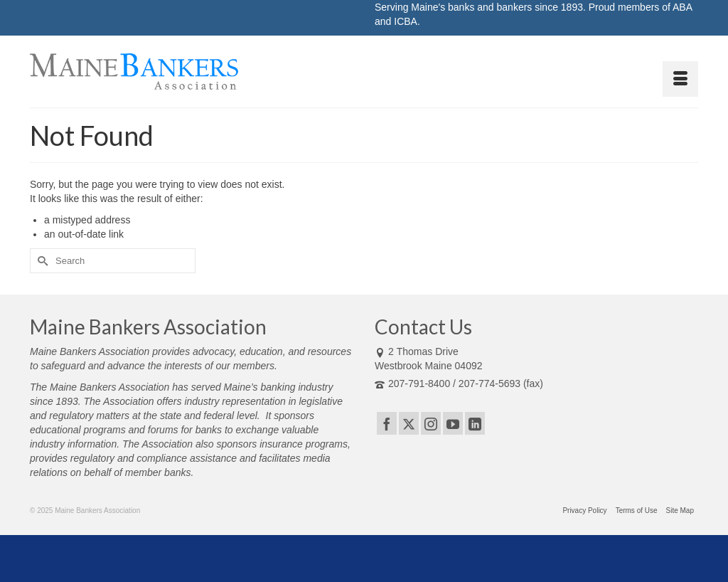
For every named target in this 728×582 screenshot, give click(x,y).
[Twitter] (409, 423)
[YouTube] (453, 423)
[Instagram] (431, 423)
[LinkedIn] (475, 423)
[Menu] (680, 79)
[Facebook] (387, 423)
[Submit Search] (41, 261)
